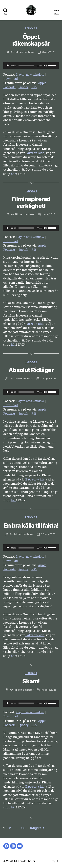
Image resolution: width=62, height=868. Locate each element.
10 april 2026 (49, 690)
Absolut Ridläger (31, 370)
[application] (31, 66)
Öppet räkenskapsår (31, 40)
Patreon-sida (35, 153)
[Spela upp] (8, 66)
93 (23, 828)
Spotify (23, 87)
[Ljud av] (45, 66)
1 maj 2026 (49, 214)
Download (11, 79)
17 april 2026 (49, 534)
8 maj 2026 (49, 52)
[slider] (26, 66)
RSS (34, 87)
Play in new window (30, 75)
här (13, 174)
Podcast (31, 28)
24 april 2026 (49, 378)
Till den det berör (24, 52)
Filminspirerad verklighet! (31, 202)
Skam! (31, 681)
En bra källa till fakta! (31, 525)
